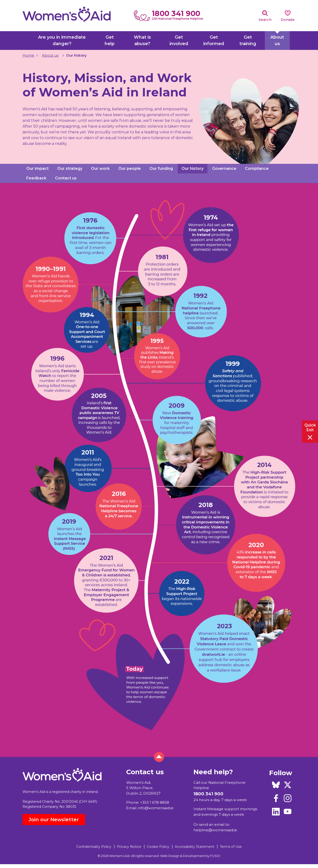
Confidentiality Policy (94, 847)
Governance (224, 168)
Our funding (161, 168)
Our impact (37, 168)
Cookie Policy (158, 847)
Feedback (36, 178)
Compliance (257, 168)
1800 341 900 (176, 14)
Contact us (66, 178)
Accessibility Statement (195, 847)
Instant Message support (216, 809)
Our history (193, 168)
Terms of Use (231, 847)
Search (265, 20)
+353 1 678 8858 (155, 802)
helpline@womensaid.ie (215, 830)
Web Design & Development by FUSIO (190, 856)
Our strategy (70, 168)
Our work (100, 168)
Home (28, 55)
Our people (130, 168)
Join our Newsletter (54, 820)
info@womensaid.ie (156, 808)
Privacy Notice (129, 847)
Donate (288, 20)
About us (50, 55)
